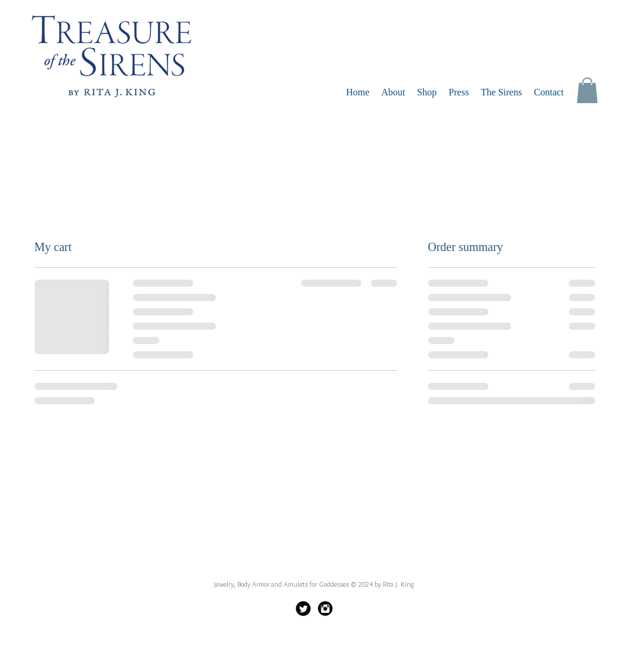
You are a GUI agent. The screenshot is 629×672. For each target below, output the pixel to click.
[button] (587, 90)
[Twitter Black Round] (303, 608)
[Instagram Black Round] (325, 608)
